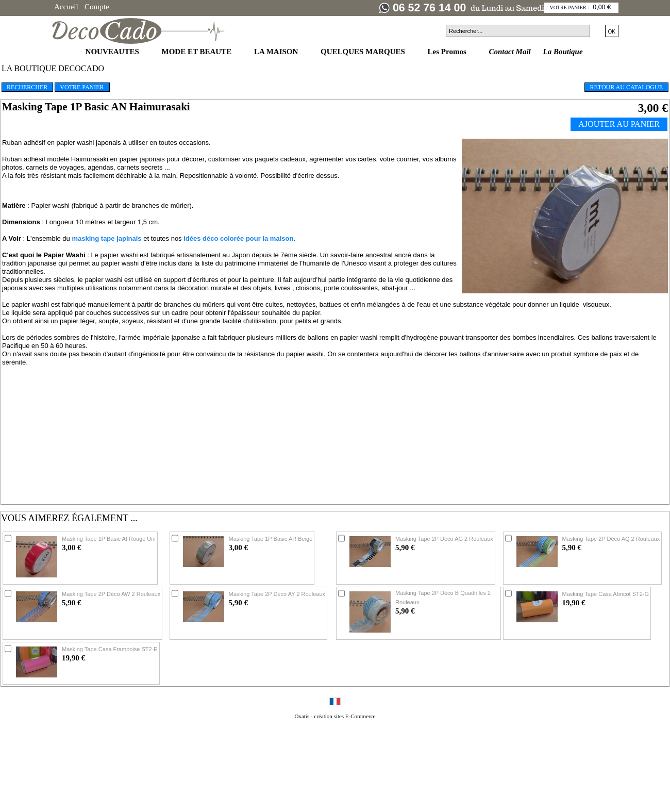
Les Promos (448, 52)
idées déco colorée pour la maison (238, 238)
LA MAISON (277, 52)
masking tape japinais (106, 238)
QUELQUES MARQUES (364, 52)
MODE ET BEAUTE (198, 52)
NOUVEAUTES (113, 52)
